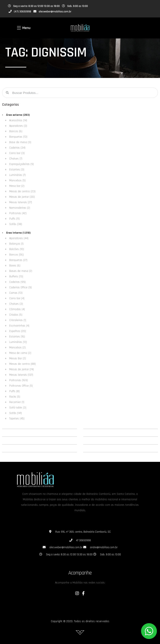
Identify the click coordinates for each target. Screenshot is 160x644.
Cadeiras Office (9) (20, 287)
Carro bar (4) (17, 298)
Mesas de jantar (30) (22, 197)
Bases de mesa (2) (21, 271)
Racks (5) (15, 397)
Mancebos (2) (17, 348)
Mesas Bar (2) (18, 358)
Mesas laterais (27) (21, 202)
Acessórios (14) (18, 120)
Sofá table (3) (18, 408)
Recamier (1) (17, 402)
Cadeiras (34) (17, 148)
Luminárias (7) (17, 175)
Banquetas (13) (18, 137)
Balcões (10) (17, 249)
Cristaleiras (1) (18, 320)
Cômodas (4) (17, 309)
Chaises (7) (16, 159)
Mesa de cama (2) (20, 353)
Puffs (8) (14, 391)
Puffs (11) (14, 219)
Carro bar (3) (17, 153)
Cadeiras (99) (17, 282)
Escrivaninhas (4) (19, 326)
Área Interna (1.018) (18, 233)
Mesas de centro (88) (22, 364)
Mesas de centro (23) (22, 191)
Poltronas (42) (18, 213)
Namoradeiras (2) (20, 208)
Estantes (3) (17, 170)
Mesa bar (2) (17, 186)
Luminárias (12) (18, 342)
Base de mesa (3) (20, 142)
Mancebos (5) (17, 180)
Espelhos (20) (18, 331)
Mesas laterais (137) (21, 375)
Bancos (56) (17, 255)
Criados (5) (16, 315)
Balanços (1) (16, 244)
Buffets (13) (16, 277)
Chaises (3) (16, 304)
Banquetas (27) (18, 260)
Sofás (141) (16, 413)
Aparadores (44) (19, 238)
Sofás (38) (16, 224)
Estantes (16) (17, 337)
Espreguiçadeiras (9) (22, 164)
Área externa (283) (18, 115)
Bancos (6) (16, 131)
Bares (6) (15, 266)
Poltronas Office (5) (21, 386)
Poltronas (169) (19, 380)
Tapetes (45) (17, 419)
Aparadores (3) (18, 126)
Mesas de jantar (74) (22, 369)
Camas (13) (16, 293)
